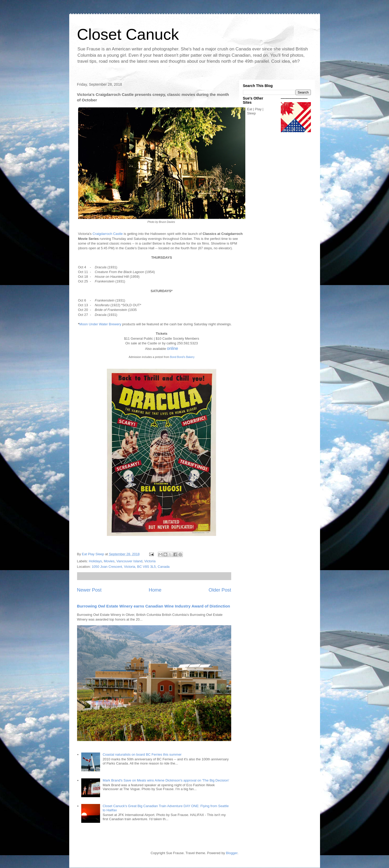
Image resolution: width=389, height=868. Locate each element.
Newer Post (89, 590)
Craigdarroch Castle (108, 234)
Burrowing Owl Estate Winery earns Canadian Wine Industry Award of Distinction (154, 606)
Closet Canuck (128, 34)
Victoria (150, 561)
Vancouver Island (130, 561)
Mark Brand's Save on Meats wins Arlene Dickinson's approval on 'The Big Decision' (166, 780)
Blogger (232, 853)
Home (155, 590)
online (173, 348)
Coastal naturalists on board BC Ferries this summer (142, 754)
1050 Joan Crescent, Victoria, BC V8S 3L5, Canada (131, 567)
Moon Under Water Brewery (100, 324)
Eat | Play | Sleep (255, 111)
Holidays (95, 561)
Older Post (220, 590)
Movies (109, 561)
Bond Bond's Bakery (182, 357)
